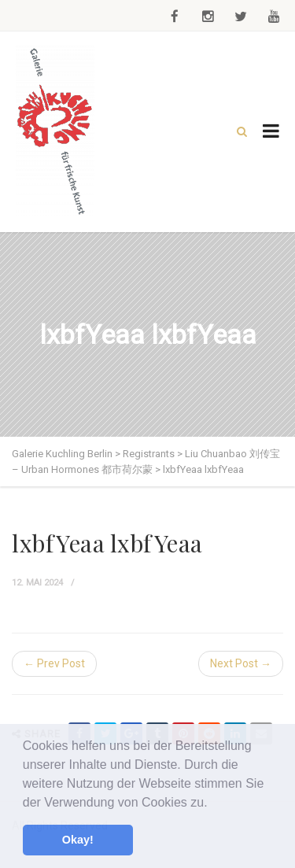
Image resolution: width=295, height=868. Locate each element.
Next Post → (241, 663)
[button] (213, 803)
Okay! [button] (78, 840)
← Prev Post (54, 663)
